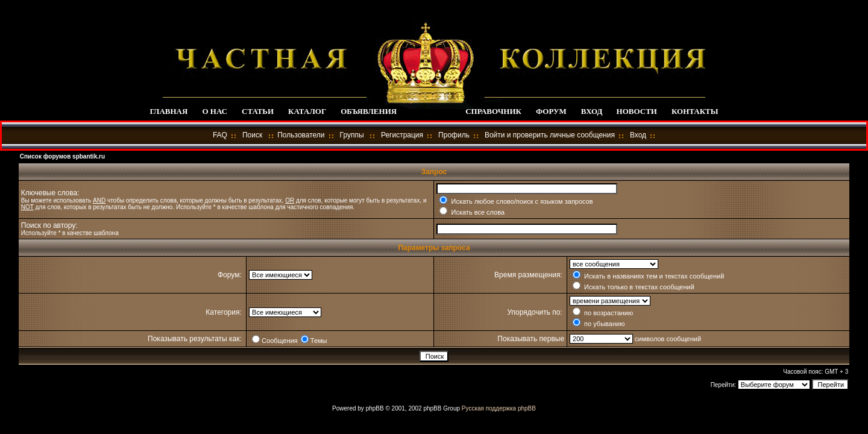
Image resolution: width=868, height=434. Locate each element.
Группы (352, 135)
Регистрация (402, 135)
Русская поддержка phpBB (499, 408)
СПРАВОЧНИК (493, 111)
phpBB (375, 408)
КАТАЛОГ (307, 111)
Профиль (454, 135)
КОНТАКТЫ (695, 111)
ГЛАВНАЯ (168, 111)
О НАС (215, 111)
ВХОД (592, 111)
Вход (638, 135)
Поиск (252, 135)
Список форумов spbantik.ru (62, 156)
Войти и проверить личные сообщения (550, 135)
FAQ (220, 135)
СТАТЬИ (258, 111)
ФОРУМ (551, 111)
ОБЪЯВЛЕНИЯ (369, 111)
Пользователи (301, 135)
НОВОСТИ (637, 111)
